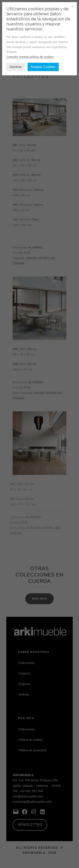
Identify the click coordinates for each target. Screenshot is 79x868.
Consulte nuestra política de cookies (30, 57)
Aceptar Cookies (43, 67)
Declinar (16, 67)
